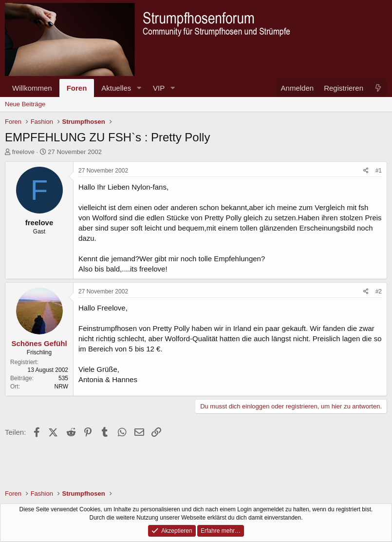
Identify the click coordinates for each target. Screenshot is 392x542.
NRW (61, 387)
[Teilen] (366, 171)
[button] (139, 88)
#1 (379, 171)
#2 (379, 291)
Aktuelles (116, 88)
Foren (77, 88)
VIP (159, 88)
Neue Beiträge (25, 104)
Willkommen (32, 88)
